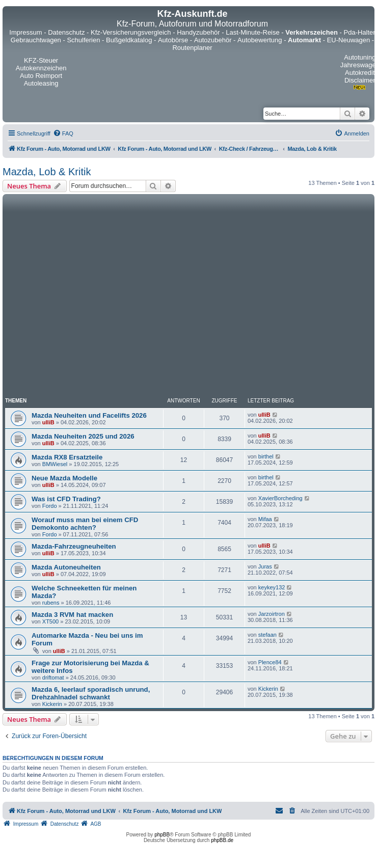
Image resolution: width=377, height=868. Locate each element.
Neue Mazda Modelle (64, 478)
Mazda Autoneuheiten (66, 567)
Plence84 (270, 662)
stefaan (267, 635)
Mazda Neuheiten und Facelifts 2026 (89, 415)
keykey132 (272, 587)
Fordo (50, 506)
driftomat (53, 677)
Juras (265, 566)
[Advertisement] (96, 297)
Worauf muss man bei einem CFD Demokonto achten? (85, 524)
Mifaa (265, 519)
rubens (51, 603)
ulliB (48, 422)
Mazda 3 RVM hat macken (72, 615)
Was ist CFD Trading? (66, 499)
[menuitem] (63, 133)
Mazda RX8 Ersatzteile (67, 457)
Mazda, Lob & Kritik (47, 172)
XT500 (50, 621)
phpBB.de (222, 840)
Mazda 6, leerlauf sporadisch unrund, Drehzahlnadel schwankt (91, 693)
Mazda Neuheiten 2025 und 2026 (83, 436)
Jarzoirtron (272, 614)
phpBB (162, 835)
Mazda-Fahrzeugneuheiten (74, 546)
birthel (266, 456)
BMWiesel (55, 464)
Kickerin (52, 704)
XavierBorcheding (280, 498)
